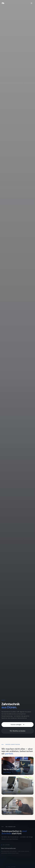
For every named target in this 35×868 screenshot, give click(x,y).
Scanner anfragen (18, 725)
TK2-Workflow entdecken (17, 731)
